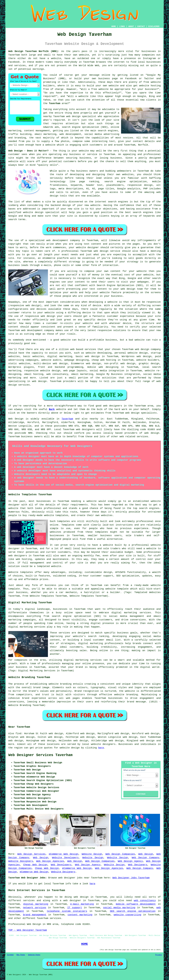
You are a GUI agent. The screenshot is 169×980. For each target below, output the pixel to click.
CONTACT (141, 26)
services (90, 349)
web (137, 349)
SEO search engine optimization (133, 911)
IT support (75, 908)
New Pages (21, 955)
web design (152, 433)
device (87, 313)
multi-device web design (51, 364)
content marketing (80, 915)
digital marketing (36, 904)
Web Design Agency (130, 861)
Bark (52, 409)
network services (35, 908)
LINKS (122, 26)
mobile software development (136, 904)
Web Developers (61, 865)
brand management (35, 915)
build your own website (103, 86)
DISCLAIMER (154, 26)
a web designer (70, 901)
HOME (114, 26)
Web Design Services (31, 854)
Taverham (55, 103)
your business (113, 296)
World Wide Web (89, 66)
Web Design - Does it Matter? (28, 151)
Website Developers (65, 858)
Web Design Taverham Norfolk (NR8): (34, 51)
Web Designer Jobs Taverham (131, 878)
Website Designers (21, 861)
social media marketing (119, 908)
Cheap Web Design (35, 865)
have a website (45, 145)
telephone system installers (67, 911)
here (101, 748)
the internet (116, 62)
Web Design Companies (120, 854)
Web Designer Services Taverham (40, 755)
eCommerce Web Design (64, 854)
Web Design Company (146, 858)
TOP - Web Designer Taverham (28, 930)
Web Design (16, 419)
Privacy (159, 955)
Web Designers (138, 865)
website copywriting (127, 915)
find (18, 734)
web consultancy (145, 901)
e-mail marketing (82, 904)
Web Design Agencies (50, 861)
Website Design (92, 854)
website (84, 55)
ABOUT (131, 26)
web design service (107, 251)
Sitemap (10, 955)
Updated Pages (34, 955)
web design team (132, 289)
